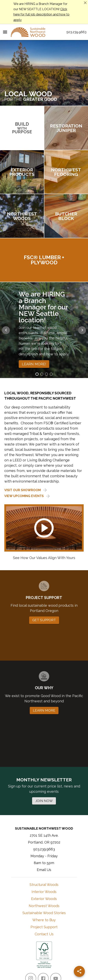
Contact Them (69, 941)
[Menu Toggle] (5, 32)
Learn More (51, 941)
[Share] (79, 971)
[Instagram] (31, 910)
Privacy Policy (55, 957)
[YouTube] (56, 910)
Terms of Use (33, 957)
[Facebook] (43, 910)
